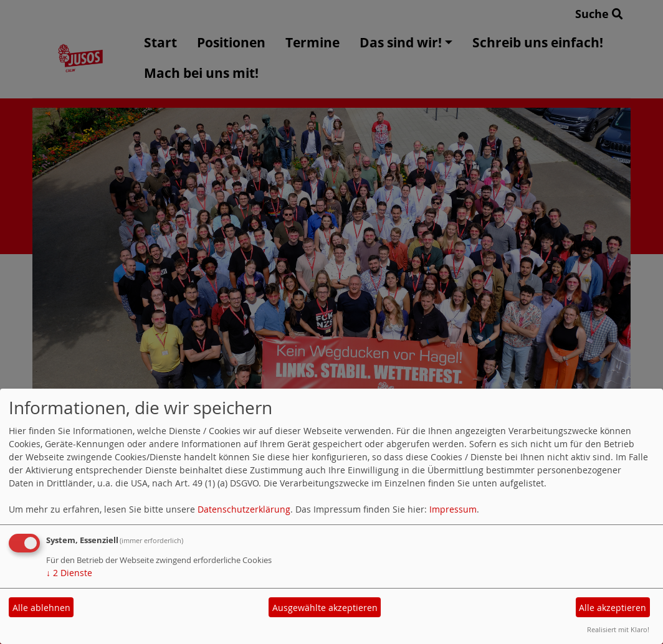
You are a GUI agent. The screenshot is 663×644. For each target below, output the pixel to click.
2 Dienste (69, 573)
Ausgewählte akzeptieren (325, 608)
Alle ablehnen (41, 608)
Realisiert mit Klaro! (618, 629)
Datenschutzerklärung (244, 509)
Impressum (453, 509)
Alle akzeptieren (613, 608)
